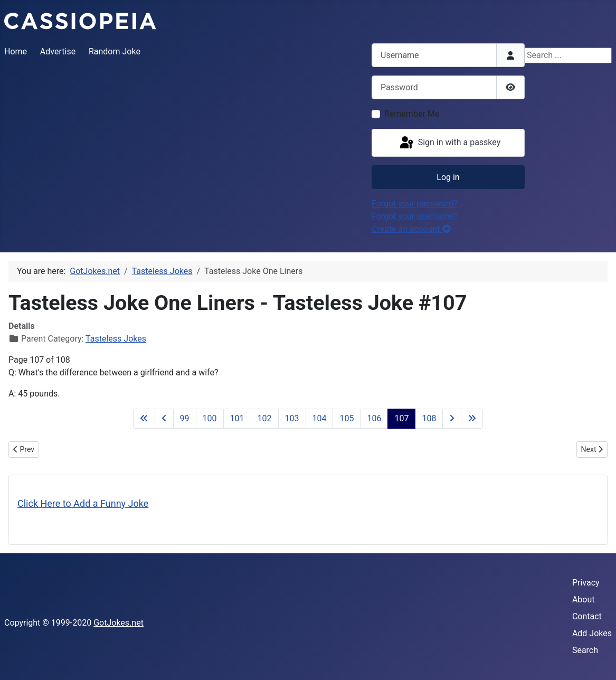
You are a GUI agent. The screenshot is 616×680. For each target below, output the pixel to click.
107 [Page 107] (401, 418)
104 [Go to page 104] (320, 418)
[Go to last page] (472, 419)
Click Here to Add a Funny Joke (83, 503)
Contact (587, 616)
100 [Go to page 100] (210, 418)
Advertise (58, 51)
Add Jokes (592, 633)
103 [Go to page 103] (292, 418)
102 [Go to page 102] (265, 418)
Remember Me (412, 114)
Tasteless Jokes (116, 339)
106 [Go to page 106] (374, 418)
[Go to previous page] (164, 419)
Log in (448, 177)
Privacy (586, 583)
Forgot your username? (415, 216)
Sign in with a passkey (449, 143)
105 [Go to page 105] (347, 418)
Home (16, 51)
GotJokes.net (119, 623)
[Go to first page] (144, 419)
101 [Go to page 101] (237, 418)
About (584, 599)
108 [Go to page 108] (429, 418)
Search (585, 650)
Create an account (411, 229)
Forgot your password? (414, 204)
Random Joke (115, 51)
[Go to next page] (452, 419)
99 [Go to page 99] (185, 418)
